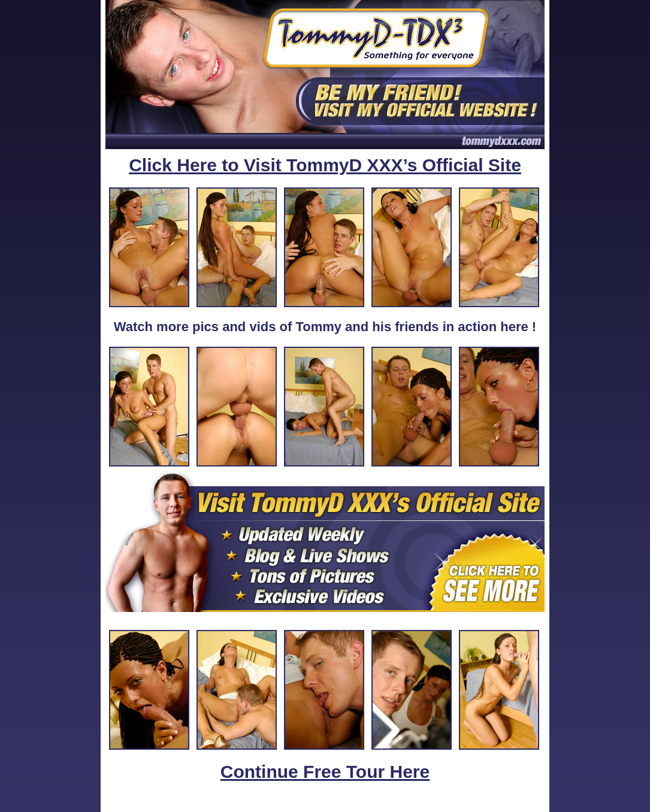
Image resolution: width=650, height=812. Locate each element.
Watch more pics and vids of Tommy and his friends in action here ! (325, 327)
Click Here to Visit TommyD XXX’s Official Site (325, 165)
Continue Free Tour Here (325, 772)
